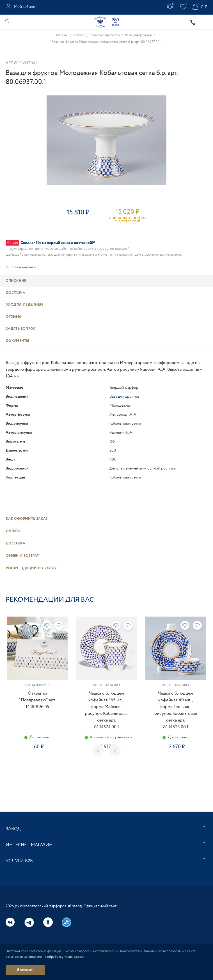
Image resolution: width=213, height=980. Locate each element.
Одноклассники (48, 922)
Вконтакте (10, 922)
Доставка (16, 543)
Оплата (13, 531)
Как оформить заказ (27, 519)
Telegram (29, 922)
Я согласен (25, 970)
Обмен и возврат (22, 556)
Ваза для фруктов (124, 397)
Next (115, 750)
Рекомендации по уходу (31, 568)
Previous (98, 750)
